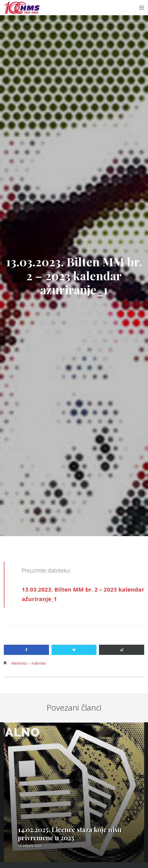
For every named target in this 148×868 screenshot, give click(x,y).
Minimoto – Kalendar (29, 663)
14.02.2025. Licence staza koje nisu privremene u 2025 (70, 834)
